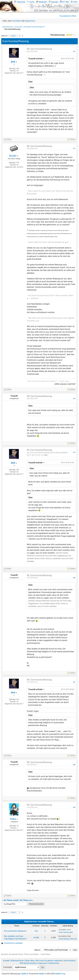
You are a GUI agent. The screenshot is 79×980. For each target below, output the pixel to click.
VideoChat (20, 2)
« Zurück (13, 36)
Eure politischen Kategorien (15, 931)
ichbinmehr (73, 939)
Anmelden (17, 21)
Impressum (43, 963)
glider (71, 932)
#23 (74, 807)
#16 (74, 51)
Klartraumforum (8, 27)
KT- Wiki (64, 2)
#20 (74, 578)
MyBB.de (25, 974)
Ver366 (36, 938)
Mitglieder (42, 2)
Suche (31, 2)
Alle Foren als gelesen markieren (49, 961)
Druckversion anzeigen (13, 943)
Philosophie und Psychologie (33, 27)
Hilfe (74, 2)
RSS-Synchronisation (28, 963)
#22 (74, 765)
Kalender (53, 2)
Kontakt (6, 961)
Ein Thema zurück (11, 900)
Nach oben (30, 961)
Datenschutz (54, 963)
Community (18, 27)
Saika (13, 819)
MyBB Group (60, 974)
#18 (74, 399)
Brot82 (13, 156)
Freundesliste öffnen (68, 16)
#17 (74, 149)
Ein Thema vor (26, 900)
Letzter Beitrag (63, 932)
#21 (74, 682)
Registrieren (30, 21)
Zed (46, 455)
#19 (74, 452)
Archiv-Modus (69, 961)
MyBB (41, 974)
